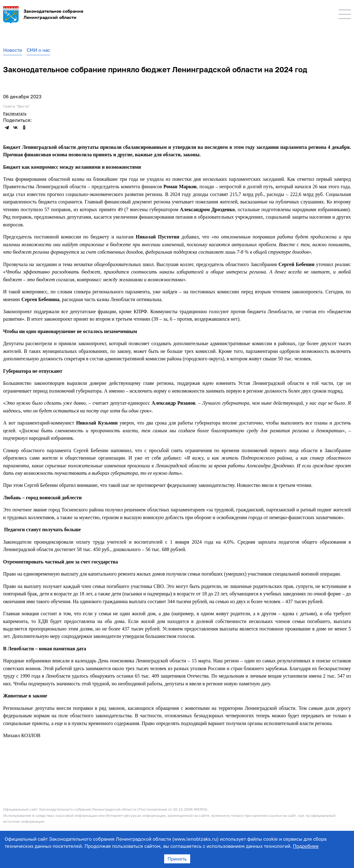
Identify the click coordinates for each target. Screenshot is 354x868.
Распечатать (15, 113)
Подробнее (306, 846)
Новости (13, 50)
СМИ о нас (38, 50)
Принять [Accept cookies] (177, 859)
